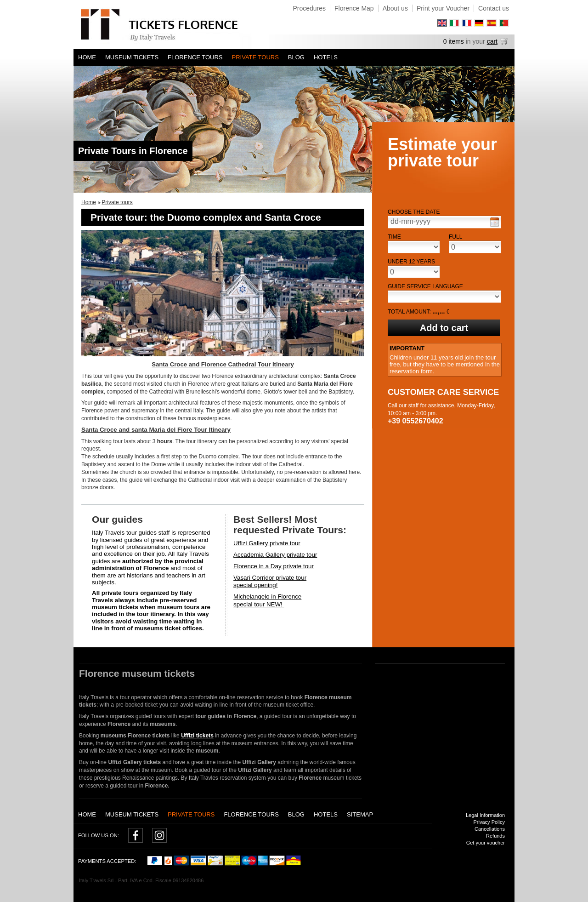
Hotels (326, 57)
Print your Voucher (443, 8)
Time (394, 237)
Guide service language (425, 286)
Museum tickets (132, 57)
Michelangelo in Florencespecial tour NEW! (267, 600)
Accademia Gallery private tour (275, 555)
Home (87, 57)
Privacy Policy (489, 822)
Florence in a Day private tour (274, 566)
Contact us (494, 8)
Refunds (495, 836)
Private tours (255, 57)
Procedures (309, 8)
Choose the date (414, 212)
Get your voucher (486, 843)
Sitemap (360, 814)
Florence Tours (195, 57)
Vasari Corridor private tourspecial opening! (270, 582)
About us (395, 8)
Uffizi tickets (197, 736)
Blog (296, 57)
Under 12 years (411, 262)
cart (492, 41)
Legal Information (485, 815)
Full (455, 237)
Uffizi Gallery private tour (267, 543)
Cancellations (490, 829)
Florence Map (354, 8)
